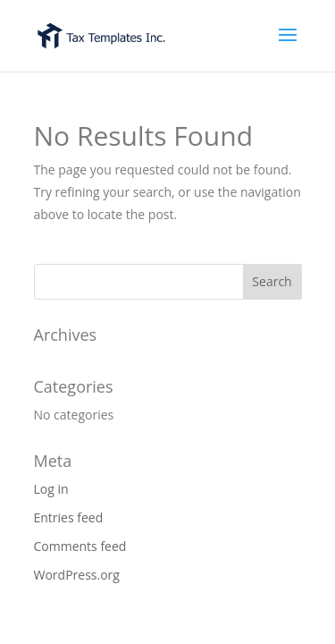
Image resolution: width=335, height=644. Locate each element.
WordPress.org (77, 575)
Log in (51, 489)
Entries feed (69, 517)
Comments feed (80, 546)
